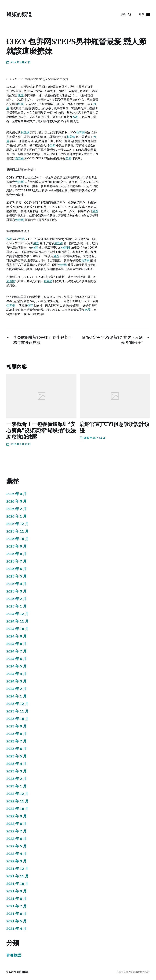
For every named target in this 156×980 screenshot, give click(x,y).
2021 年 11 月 (18, 876)
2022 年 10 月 (18, 809)
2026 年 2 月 (16, 509)
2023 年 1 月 (16, 786)
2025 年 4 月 (16, 584)
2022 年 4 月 (16, 854)
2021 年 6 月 (16, 914)
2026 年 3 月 (16, 501)
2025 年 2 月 (16, 599)
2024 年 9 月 (16, 636)
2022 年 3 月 (16, 861)
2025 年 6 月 (16, 569)
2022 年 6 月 (16, 839)
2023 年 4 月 (16, 764)
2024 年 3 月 (16, 681)
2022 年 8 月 (16, 824)
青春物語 (14, 955)
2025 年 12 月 (18, 524)
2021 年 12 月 (18, 869)
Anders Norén (135, 972)
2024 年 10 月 (18, 629)
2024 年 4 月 (16, 674)
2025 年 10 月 (18, 539)
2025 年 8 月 (16, 554)
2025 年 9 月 (16, 546)
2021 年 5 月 (16, 921)
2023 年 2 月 (16, 779)
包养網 (25, 133)
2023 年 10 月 (18, 719)
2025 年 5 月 (16, 576)
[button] (126, 14)
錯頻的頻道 (19, 14)
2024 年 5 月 (16, 666)
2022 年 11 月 (18, 801)
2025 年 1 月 (16, 606)
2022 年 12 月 (18, 794)
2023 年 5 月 (16, 756)
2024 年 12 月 (18, 614)
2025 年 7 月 (16, 561)
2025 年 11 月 (18, 531)
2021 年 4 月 (16, 929)
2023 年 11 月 (18, 711)
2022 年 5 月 (16, 846)
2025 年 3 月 (16, 591)
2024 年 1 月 (16, 696)
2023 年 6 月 (16, 749)
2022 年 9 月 (16, 816)
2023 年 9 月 (16, 726)
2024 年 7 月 (16, 651)
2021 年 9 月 (16, 891)
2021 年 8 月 (16, 899)
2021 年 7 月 (16, 906)
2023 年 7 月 (16, 741)
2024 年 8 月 (16, 644)
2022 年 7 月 (16, 831)
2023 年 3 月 (16, 771)
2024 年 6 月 (16, 659)
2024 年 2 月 (16, 689)
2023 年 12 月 (18, 704)
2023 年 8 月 (16, 734)
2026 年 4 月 (16, 494)
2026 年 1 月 (16, 516)
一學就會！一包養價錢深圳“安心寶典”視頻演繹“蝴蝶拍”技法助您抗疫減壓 (41, 431)
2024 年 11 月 (18, 621)
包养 (21, 95)
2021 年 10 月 (18, 884)
